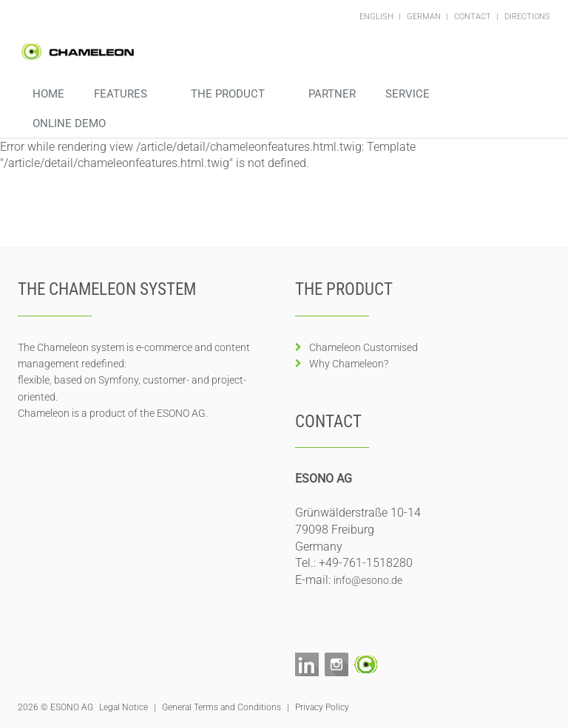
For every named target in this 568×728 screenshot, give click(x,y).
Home (48, 94)
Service (409, 94)
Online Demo (71, 123)
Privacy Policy (322, 707)
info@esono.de (368, 580)
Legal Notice (124, 707)
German (425, 17)
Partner (332, 94)
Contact (474, 17)
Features (122, 94)
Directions (527, 17)
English (378, 17)
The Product (229, 94)
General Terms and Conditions (222, 707)
